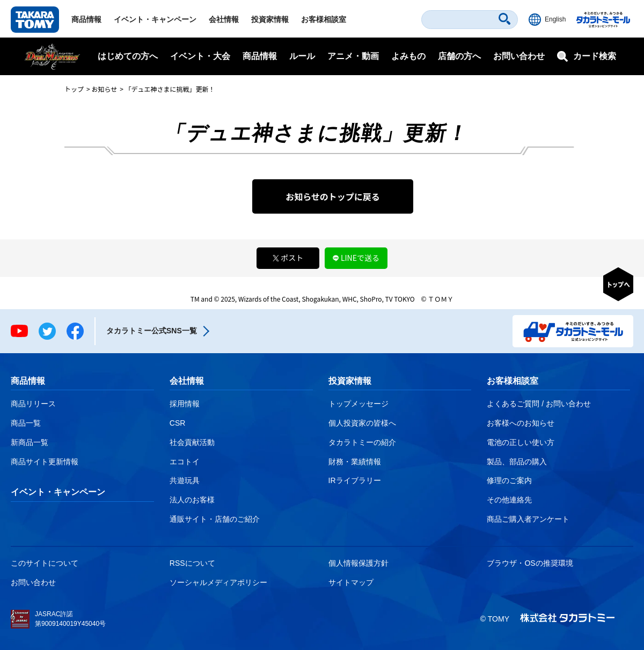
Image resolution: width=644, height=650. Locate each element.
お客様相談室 (324, 19)
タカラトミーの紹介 (362, 442)
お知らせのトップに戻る (333, 196)
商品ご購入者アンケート (528, 519)
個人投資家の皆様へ (362, 423)
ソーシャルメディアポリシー (218, 582)
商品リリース (33, 404)
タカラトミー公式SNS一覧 (152, 331)
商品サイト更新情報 (45, 462)
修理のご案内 (509, 480)
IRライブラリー (355, 480)
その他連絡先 (509, 500)
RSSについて (192, 563)
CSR (178, 423)
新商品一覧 (30, 442)
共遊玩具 (185, 480)
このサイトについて (45, 563)
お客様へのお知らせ (521, 423)
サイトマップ (351, 582)
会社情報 (224, 19)
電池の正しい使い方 (521, 442)
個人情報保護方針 (358, 563)
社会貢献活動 (192, 442)
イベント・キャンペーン (155, 19)
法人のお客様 (192, 500)
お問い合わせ (519, 56)
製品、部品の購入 (517, 462)
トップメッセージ (358, 404)
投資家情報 (270, 19)
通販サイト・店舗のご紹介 (215, 519)
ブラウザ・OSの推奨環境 (530, 563)
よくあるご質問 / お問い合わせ (539, 404)
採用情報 (185, 404)
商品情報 (86, 19)
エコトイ (185, 462)
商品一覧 (26, 423)
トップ (74, 89)
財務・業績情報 (355, 462)
